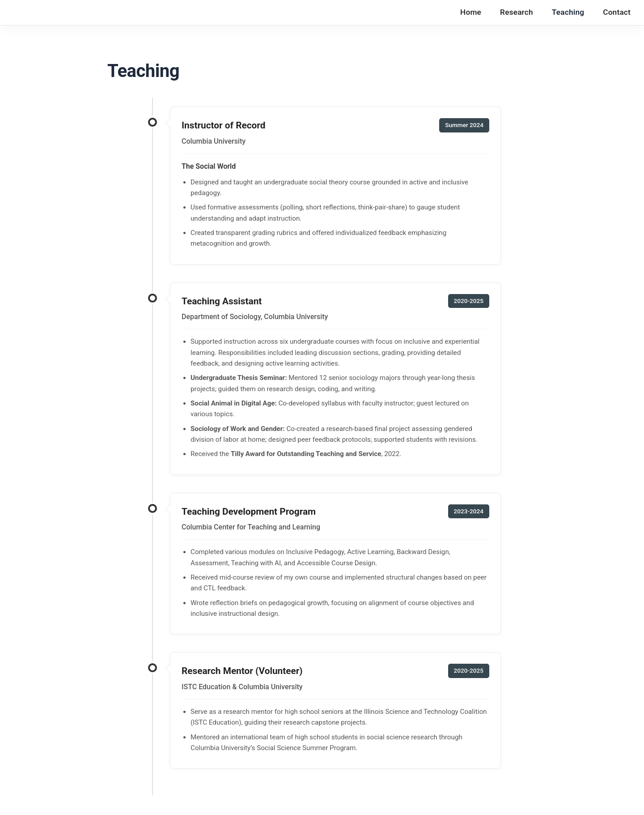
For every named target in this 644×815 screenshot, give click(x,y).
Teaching (568, 12)
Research (517, 12)
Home (471, 12)
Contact (617, 12)
